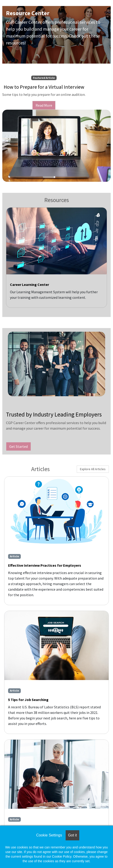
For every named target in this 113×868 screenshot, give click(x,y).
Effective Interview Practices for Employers (45, 565)
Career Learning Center (29, 284)
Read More (44, 105)
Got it (72, 835)
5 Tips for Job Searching (28, 700)
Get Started (18, 446)
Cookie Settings (49, 835)
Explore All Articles (93, 469)
